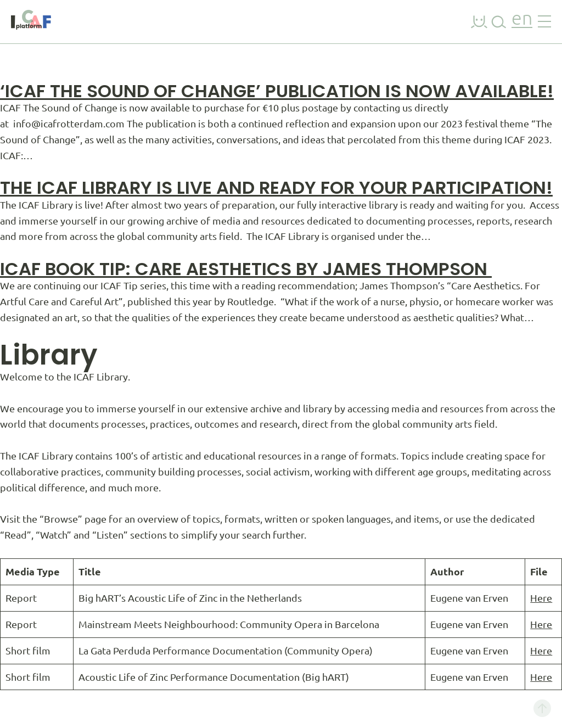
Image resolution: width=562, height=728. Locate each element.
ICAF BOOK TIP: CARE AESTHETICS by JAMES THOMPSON (246, 269)
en (522, 19)
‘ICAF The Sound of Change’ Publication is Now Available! (277, 91)
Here (541, 598)
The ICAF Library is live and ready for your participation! (276, 187)
